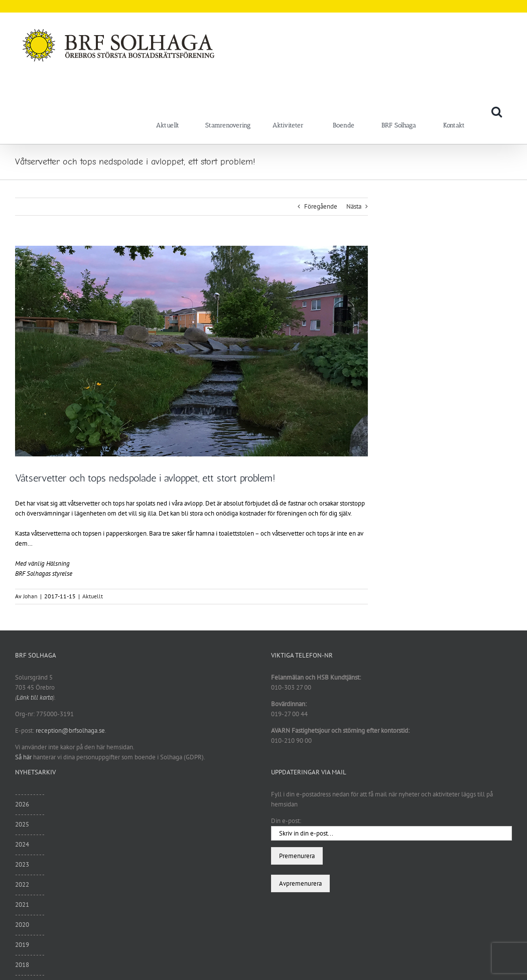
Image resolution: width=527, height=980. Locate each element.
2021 (22, 905)
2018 (22, 965)
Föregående (321, 206)
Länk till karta (35, 697)
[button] (497, 111)
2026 (22, 804)
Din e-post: (286, 821)
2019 (22, 945)
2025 (22, 824)
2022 (22, 884)
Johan (30, 596)
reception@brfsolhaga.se (70, 730)
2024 (22, 844)
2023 (22, 864)
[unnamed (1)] (191, 351)
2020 (22, 925)
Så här (23, 757)
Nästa (354, 206)
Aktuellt (93, 596)
